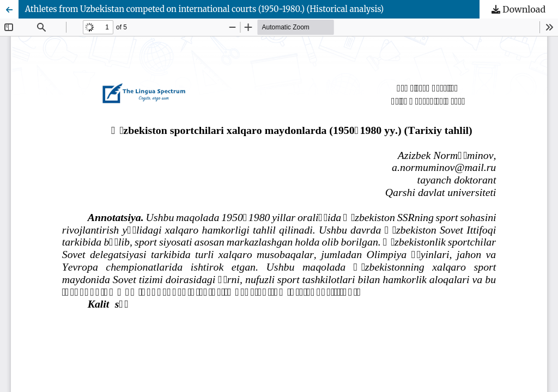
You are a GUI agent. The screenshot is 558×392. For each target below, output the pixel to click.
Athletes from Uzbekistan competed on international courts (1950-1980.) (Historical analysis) (204, 9)
